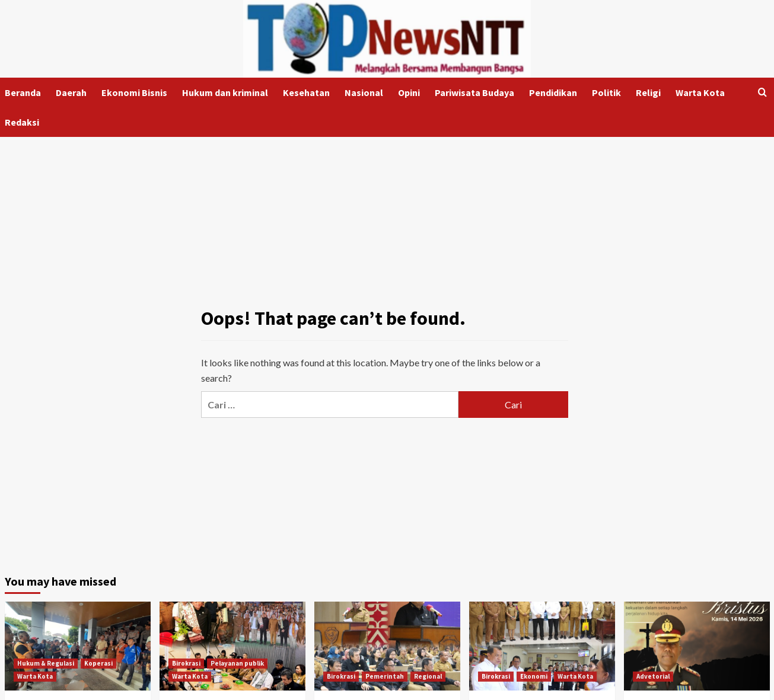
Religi (648, 92)
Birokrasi (186, 663)
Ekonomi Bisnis (134, 92)
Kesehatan (306, 92)
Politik (606, 92)
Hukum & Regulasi (46, 663)
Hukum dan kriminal (225, 92)
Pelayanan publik (237, 663)
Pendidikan (553, 92)
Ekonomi (534, 676)
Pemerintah (385, 676)
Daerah (71, 92)
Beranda (23, 92)
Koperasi (98, 663)
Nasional (364, 92)
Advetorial (653, 676)
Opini (409, 92)
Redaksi (22, 122)
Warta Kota (700, 92)
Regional (428, 676)
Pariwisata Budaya (474, 92)
